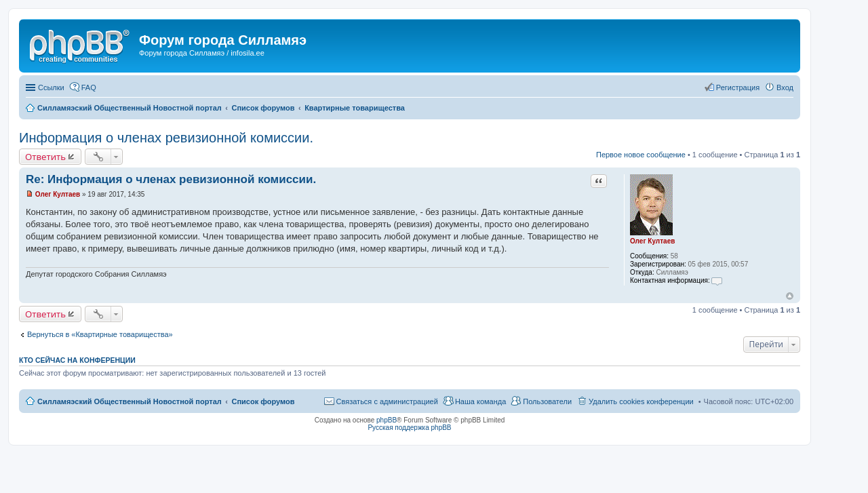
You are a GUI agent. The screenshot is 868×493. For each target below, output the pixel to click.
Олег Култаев (652, 241)
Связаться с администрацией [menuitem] (387, 401)
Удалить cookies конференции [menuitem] (641, 401)
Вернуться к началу (790, 296)
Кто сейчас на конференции (77, 360)
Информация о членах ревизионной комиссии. (166, 138)
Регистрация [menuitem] (738, 87)
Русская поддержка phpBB (409, 428)
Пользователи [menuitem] (547, 401)
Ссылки (51, 87)
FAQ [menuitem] (89, 87)
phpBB (387, 420)
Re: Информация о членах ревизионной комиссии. (171, 179)
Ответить (45, 157)
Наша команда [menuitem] (480, 401)
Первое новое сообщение (641, 155)
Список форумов (263, 401)
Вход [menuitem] (785, 87)
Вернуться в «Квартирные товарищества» (100, 334)
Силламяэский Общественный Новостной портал (130, 401)
